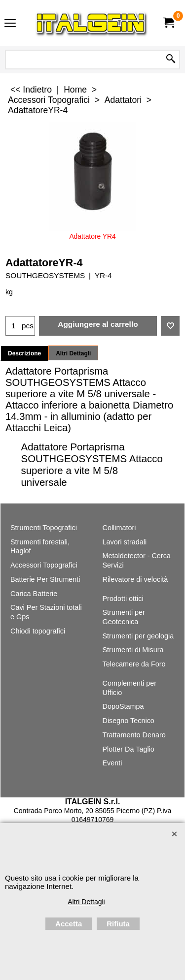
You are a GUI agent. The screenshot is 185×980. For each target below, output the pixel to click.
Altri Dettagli (73, 353)
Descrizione (24, 353)
